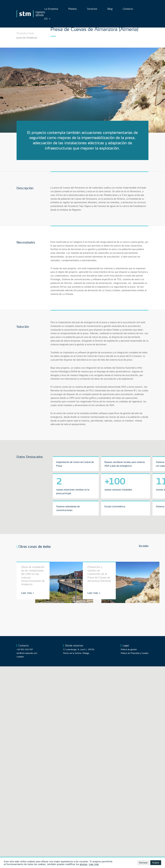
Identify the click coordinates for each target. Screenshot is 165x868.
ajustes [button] (84, 864)
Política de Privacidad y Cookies (135, 653)
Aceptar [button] (156, 863)
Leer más (94, 864)
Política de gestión (129, 649)
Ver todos (144, 546)
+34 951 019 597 (25, 649)
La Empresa (51, 9)
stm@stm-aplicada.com (27, 653)
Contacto (128, 9)
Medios (73, 9)
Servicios (92, 9)
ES (46, 19)
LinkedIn (20, 657)
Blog (110, 9)
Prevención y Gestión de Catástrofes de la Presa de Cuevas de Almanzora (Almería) (99, 574)
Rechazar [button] (143, 863)
